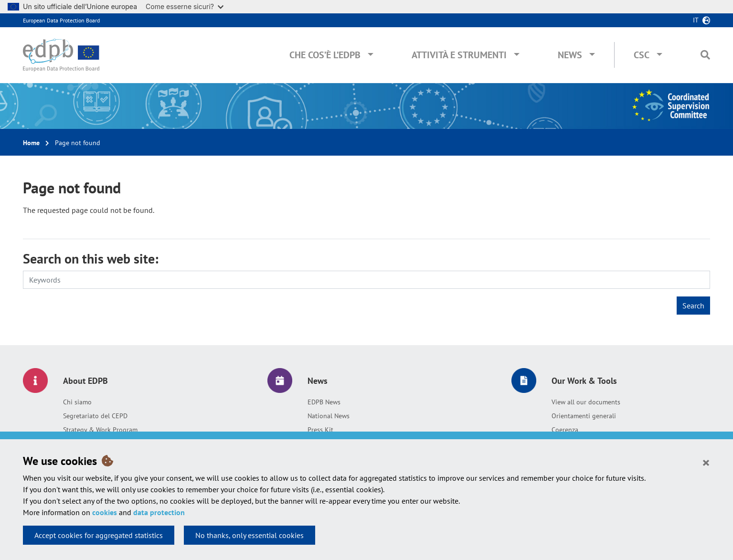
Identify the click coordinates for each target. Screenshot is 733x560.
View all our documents (586, 402)
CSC (642, 55)
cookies (105, 512)
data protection (159, 512)
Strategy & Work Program (100, 430)
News (570, 55)
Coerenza (565, 430)
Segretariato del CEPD (95, 416)
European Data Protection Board (61, 20)
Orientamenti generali (584, 416)
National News (329, 416)
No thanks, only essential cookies (250, 535)
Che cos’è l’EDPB (325, 55)
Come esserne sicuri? (185, 6)
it (696, 20)
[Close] (706, 462)
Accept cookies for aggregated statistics (99, 535)
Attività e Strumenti (459, 55)
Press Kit (320, 430)
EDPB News (324, 402)
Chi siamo (77, 402)
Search (693, 306)
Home (31, 143)
